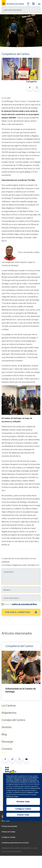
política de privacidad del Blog (24, 604)
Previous (2, 671)
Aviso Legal (6, 821)
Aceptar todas (23, 815)
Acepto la (20, 604)
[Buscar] (21, 10)
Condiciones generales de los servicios (15, 843)
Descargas (7, 742)
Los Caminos (9, 705)
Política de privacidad (9, 826)
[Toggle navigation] (39, 3)
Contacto (7, 749)
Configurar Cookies (8, 837)
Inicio (7, 18)
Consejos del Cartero (13, 720)
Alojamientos (9, 713)
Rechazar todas (23, 802)
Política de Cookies (8, 832)
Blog (13, 18)
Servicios (7, 727)
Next (40, 671)
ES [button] (28, 3)
